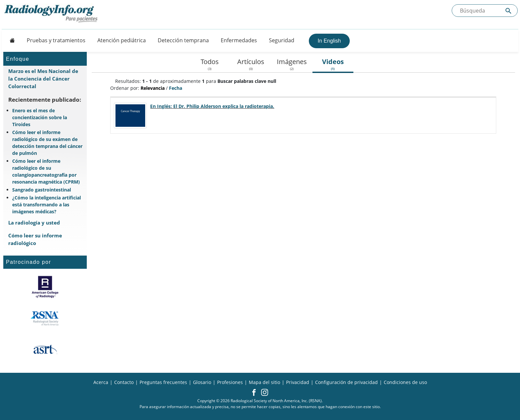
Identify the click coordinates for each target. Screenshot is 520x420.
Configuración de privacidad (346, 382)
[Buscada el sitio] (485, 11)
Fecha (176, 88)
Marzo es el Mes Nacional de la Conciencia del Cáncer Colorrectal (43, 79)
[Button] (10, 40)
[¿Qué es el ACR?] (45, 287)
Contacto (124, 382)
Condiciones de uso (405, 382)
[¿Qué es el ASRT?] (45, 350)
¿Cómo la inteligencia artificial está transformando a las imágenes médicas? (47, 205)
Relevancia (153, 88)
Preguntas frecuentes (163, 382)
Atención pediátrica (122, 40)
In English (329, 41)
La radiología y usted (34, 223)
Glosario (202, 382)
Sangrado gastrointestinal (42, 190)
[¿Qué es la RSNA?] (45, 318)
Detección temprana (183, 40)
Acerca (101, 382)
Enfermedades (239, 40)
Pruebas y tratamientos (56, 40)
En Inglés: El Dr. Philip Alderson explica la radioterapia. (212, 106)
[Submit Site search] (508, 11)
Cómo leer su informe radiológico (35, 239)
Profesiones (230, 382)
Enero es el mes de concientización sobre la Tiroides (40, 117)
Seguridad (282, 40)
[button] (254, 393)
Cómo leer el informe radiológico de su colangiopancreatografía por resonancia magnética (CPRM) (46, 171)
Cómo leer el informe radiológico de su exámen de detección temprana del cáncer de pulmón (47, 143)
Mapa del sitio (264, 382)
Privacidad (298, 382)
